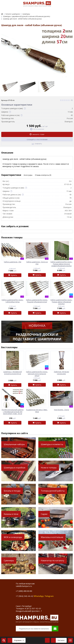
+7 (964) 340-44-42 (25, 596)
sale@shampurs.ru (24, 586)
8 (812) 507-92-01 (33, 608)
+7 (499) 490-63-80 (24, 591)
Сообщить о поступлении (37, 140)
